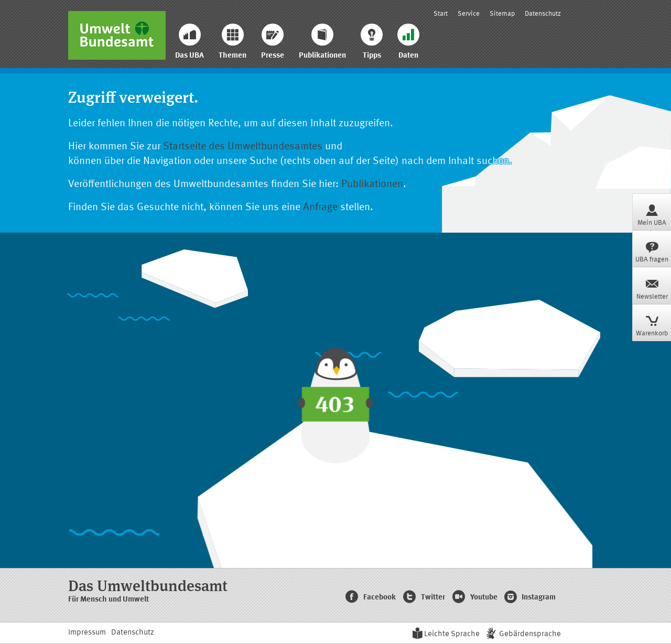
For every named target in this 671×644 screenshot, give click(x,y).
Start (441, 14)
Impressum (87, 633)
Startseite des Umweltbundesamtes (243, 147)
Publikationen (322, 42)
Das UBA (190, 42)
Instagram (530, 598)
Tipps (372, 42)
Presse (273, 42)
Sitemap (502, 14)
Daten (408, 42)
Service (469, 14)
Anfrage (320, 208)
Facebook (370, 598)
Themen (232, 42)
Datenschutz (543, 14)
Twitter (424, 598)
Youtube (475, 598)
